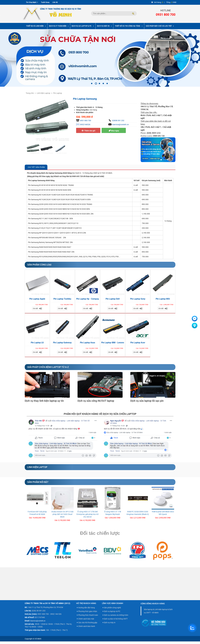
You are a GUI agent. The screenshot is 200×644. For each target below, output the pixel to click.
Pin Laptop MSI (163, 299)
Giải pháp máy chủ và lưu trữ (160, 26)
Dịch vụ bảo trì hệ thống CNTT (116, 619)
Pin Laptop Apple (37, 299)
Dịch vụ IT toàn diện (59, 26)
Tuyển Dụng (45, 2)
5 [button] (107, 83)
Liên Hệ (55, 2)
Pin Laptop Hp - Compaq (88, 299)
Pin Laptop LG (37, 343)
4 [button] (103, 83)
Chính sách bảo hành (87, 626)
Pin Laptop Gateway (62, 343)
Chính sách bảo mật (86, 619)
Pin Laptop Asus (88, 343)
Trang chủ (30, 93)
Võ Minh (38, 639)
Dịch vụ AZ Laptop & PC (83, 26)
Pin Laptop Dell (113, 299)
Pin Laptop (58, 93)
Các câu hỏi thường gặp (88, 623)
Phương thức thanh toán (88, 615)
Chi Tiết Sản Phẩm (36, 167)
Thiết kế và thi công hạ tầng (129, 26)
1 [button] (92, 83)
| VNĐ (164, 2)
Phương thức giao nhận (88, 611)
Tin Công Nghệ (32, 2)
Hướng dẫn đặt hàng (86, 608)
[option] (100, 58)
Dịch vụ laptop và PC (112, 611)
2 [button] (96, 83)
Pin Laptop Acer (138, 343)
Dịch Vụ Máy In (104, 26)
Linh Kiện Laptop (43, 93)
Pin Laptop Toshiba (62, 299)
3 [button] (99, 83)
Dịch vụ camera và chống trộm (116, 615)
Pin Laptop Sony (138, 299)
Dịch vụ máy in (110, 623)
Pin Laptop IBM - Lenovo (113, 343)
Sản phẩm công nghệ (112, 608)
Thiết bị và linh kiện (36, 26)
